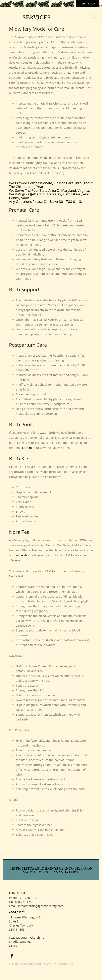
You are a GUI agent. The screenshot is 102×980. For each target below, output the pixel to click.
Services (37, 17)
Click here (29, 448)
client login (88, 3)
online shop (22, 555)
